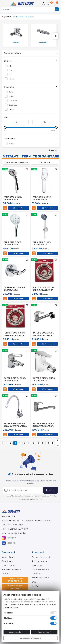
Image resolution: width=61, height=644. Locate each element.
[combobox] (30, 9)
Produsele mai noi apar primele (16, 163)
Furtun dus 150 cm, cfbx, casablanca (14, 334)
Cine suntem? (9, 565)
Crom (10, 70)
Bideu (11, 96)
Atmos (11, 144)
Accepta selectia (17, 632)
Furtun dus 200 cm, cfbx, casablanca (44, 289)
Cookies (36, 574)
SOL (34, 582)
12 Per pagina (44, 163)
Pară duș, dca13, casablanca (13, 243)
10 (48, 443)
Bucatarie (12, 101)
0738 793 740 (15, 580)
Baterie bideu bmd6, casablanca (44, 379)
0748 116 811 (15, 587)
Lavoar (11, 109)
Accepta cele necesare (31, 638)
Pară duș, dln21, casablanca (42, 243)
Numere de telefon (12, 569)
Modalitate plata (40, 578)
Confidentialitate (41, 569)
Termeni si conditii (41, 557)
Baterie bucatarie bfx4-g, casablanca (15, 425)
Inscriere (51, 490)
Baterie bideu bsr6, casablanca (15, 379)
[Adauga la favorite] (27, 170)
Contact (6, 574)
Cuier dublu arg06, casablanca (15, 289)
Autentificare (8, 557)
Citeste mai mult (11, 607)
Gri (9, 74)
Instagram (9, 538)
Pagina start (6, 17)
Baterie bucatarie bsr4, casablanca (43, 425)
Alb (9, 66)
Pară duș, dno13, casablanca (42, 198)
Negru (11, 79)
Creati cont (7, 561)
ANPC (35, 586)
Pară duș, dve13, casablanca (13, 198)
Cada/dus (12, 105)
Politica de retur (40, 561)
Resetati (53, 150)
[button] (5, 4)
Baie (10, 92)
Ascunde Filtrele (30, 53)
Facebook (9, 543)
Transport (37, 565)
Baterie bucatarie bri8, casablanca (43, 334)
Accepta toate (44, 632)
